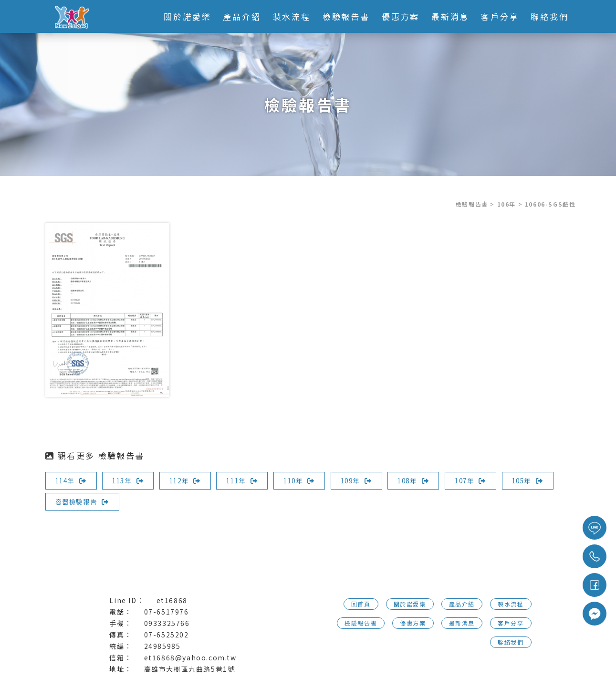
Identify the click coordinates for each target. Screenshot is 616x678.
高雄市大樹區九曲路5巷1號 (190, 669)
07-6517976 (167, 612)
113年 (131, 480)
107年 (485, 480)
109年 (367, 480)
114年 (72, 480)
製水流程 (292, 16)
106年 (506, 204)
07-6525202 (167, 635)
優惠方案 (400, 16)
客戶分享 (500, 16)
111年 (249, 480)
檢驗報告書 (346, 16)
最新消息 (450, 16)
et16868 (172, 600)
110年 (308, 480)
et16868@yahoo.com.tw (190, 657)
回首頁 (361, 604)
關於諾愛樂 (187, 16)
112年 (190, 480)
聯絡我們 (549, 16)
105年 (72, 501)
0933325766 (167, 623)
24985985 (162, 646)
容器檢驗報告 (142, 501)
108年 (426, 480)
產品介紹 (241, 16)
